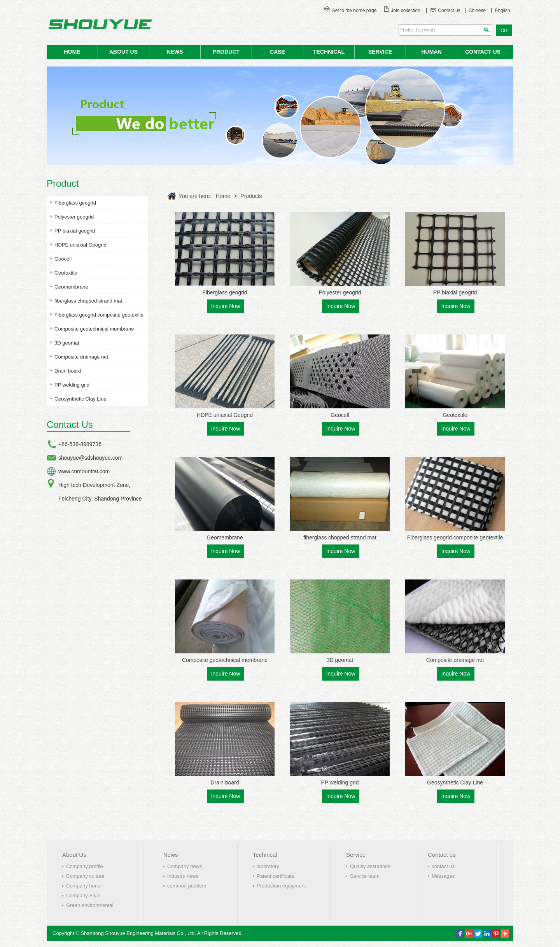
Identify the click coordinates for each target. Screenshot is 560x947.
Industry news (183, 876)
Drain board (68, 371)
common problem (187, 886)
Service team (365, 876)
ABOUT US (123, 52)
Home (223, 196)
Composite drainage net (81, 357)
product (226, 52)
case (277, 52)
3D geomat (67, 343)
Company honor (84, 886)
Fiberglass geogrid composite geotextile (99, 315)
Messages (443, 876)
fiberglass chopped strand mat (88, 301)
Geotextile (66, 273)
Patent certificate (276, 876)
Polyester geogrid (74, 217)
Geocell (63, 259)
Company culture (85, 876)
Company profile (85, 866)
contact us (483, 52)
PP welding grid (72, 385)
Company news (185, 866)
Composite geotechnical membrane (94, 329)
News (171, 855)
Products (251, 196)
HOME (72, 52)
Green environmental (90, 905)
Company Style (83, 895)
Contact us (445, 11)
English (502, 11)
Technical (329, 52)
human (431, 52)
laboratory (268, 866)
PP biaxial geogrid (75, 231)
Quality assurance (370, 866)
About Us (74, 855)
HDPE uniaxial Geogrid (80, 245)
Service (356, 855)
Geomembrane (71, 287)
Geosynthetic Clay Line (80, 399)
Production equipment (281, 886)
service (380, 52)
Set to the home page (350, 11)
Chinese (477, 11)
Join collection (402, 11)
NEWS (175, 52)
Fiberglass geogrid (75, 203)
